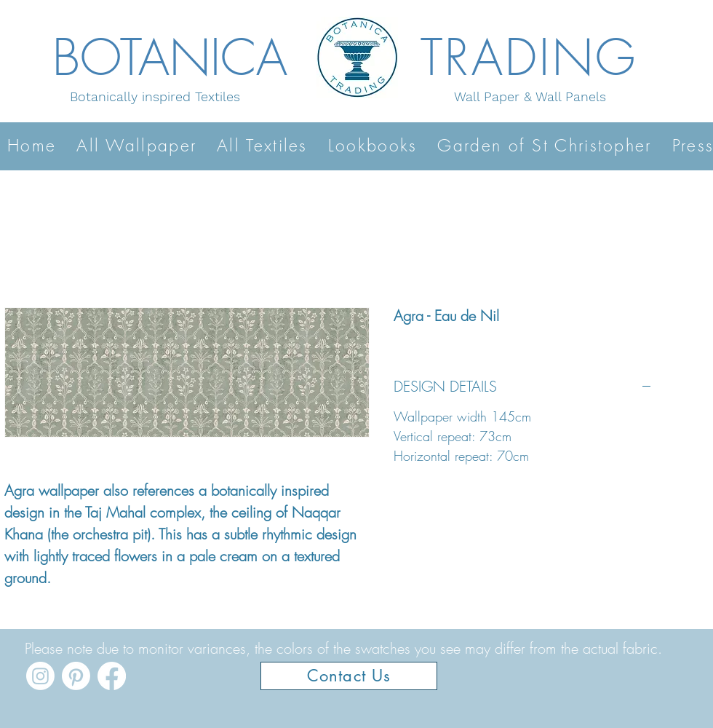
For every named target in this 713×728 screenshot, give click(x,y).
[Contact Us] (349, 676)
